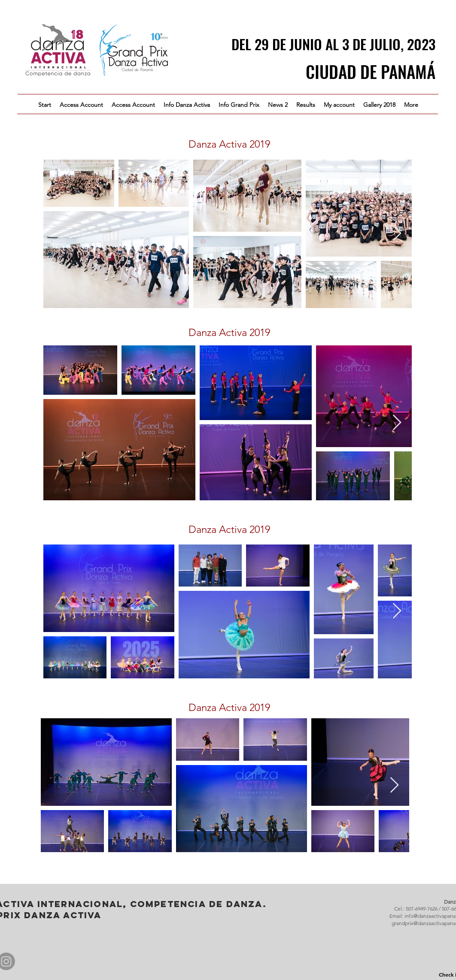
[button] (187, 105)
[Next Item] (397, 234)
